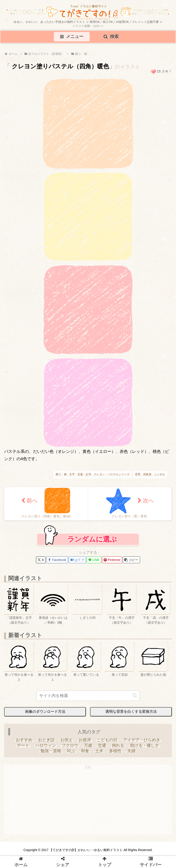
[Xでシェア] (41, 560)
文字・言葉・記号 (80, 474)
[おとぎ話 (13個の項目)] (46, 740)
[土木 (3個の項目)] (99, 751)
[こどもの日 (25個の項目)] (107, 740)
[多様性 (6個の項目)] (115, 751)
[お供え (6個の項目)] (67, 740)
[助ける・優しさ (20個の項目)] (144, 746)
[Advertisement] (88, 802)
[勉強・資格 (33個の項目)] (51, 751)
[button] (131, 560)
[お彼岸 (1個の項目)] (85, 740)
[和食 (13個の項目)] (85, 751)
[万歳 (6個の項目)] (88, 746)
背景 (138, 474)
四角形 (147, 474)
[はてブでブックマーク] (77, 560)
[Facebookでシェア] (57, 560)
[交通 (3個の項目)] (102, 746)
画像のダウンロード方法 (45, 712)
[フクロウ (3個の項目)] (70, 746)
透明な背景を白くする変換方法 (131, 712)
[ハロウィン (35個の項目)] (45, 746)
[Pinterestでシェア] (112, 560)
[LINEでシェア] (94, 560)
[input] (88, 696)
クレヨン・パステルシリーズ (112, 474)
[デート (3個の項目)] (23, 746)
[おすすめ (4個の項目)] (24, 740)
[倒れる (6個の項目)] (118, 746)
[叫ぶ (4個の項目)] (71, 751)
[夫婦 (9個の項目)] (131, 751)
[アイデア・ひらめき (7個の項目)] (142, 740)
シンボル (159, 474)
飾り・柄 (61, 474)
